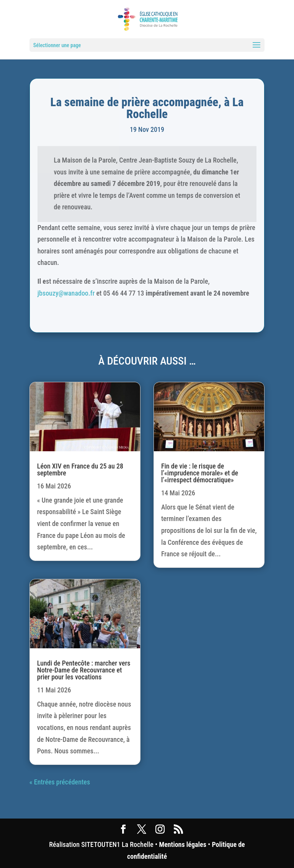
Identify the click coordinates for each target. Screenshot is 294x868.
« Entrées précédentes (60, 782)
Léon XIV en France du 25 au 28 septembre (80, 469)
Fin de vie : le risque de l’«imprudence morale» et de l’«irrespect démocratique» (200, 473)
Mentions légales (182, 844)
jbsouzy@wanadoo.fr (66, 293)
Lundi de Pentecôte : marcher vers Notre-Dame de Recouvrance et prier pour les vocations (84, 670)
